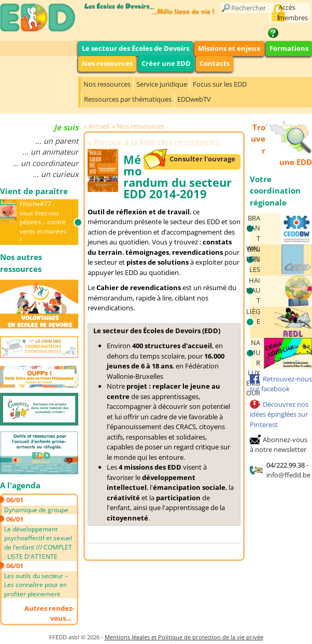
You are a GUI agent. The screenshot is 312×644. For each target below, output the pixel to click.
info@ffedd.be (288, 475)
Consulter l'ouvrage (202, 159)
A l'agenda (20, 485)
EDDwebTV (194, 99)
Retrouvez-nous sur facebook (281, 384)
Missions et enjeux (229, 48)
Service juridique (162, 84)
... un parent (57, 141)
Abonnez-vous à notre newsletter (279, 445)
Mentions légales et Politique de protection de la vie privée (184, 637)
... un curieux (55, 174)
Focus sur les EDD (220, 84)
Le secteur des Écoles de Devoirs (136, 48)
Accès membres (293, 12)
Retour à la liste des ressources (157, 142)
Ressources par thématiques (128, 99)
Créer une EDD (166, 63)
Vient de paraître (34, 191)
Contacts (215, 63)
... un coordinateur (45, 163)
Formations (289, 48)
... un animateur (50, 152)
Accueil (99, 126)
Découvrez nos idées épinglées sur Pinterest (279, 414)
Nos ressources (107, 63)
